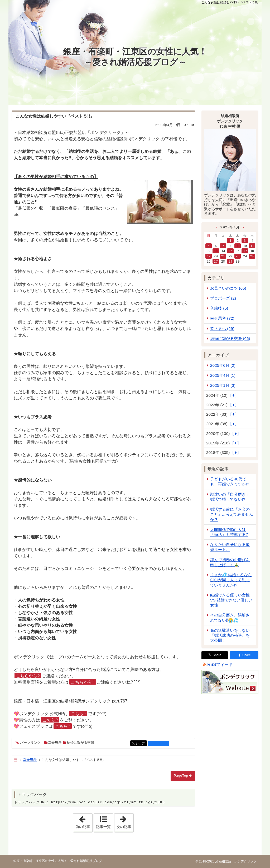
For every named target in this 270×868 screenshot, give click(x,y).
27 (216, 261)
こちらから (27, 676)
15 (230, 251)
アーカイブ (218, 355)
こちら (77, 714)
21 (223, 256)
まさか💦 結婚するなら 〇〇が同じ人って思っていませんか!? (231, 580)
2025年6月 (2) (223, 365)
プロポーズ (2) (223, 298)
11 (252, 246)
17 (245, 251)
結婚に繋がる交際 (80, 743)
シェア (141, 744)
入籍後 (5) (219, 308)
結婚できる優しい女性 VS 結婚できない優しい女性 (231, 600)
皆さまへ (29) (222, 328)
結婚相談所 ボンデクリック (235, 861)
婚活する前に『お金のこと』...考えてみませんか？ (232, 514)
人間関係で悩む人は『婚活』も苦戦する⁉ (229, 532)
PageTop (181, 776)
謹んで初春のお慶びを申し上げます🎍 (230, 562)
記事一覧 (103, 827)
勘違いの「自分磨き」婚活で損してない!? (230, 497)
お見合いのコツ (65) (228, 288)
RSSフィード (220, 664)
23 (238, 256)
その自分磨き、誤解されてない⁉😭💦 (230, 618)
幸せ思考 (55, 743)
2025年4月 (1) (223, 375)
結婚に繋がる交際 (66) (230, 338)
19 (209, 256)
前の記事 (84, 821)
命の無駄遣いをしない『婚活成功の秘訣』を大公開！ (230, 635)
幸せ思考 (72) (222, 318)
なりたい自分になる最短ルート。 (230, 547)
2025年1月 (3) (223, 385)
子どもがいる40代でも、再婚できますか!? (230, 481)
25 (252, 256)
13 (216, 251)
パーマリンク (30, 743)
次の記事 (125, 821)
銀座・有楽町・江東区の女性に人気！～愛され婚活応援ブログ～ (135, 57)
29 (230, 261)
